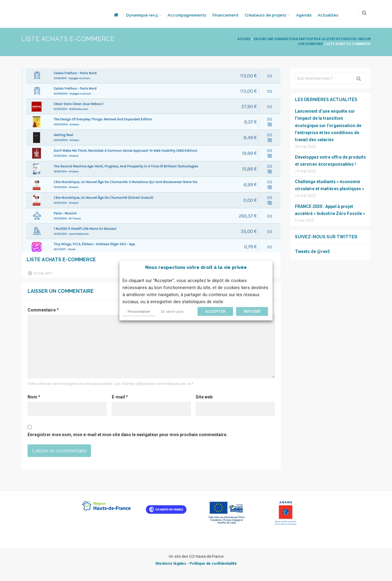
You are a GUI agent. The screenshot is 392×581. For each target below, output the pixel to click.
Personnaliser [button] (139, 312)
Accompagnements (187, 15)
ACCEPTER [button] (215, 311)
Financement (226, 15)
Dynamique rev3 (142, 15)
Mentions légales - (173, 564)
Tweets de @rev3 (312, 251)
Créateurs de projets (266, 15)
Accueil (244, 39)
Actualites (328, 15)
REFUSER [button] (252, 311)
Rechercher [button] (361, 78)
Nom (34, 397)
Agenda (304, 15)
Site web (204, 397)
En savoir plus (172, 312)
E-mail (120, 397)
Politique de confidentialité (213, 564)
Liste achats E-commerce (61, 260)
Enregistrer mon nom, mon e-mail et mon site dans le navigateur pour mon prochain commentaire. (128, 435)
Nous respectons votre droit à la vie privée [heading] (196, 267)
